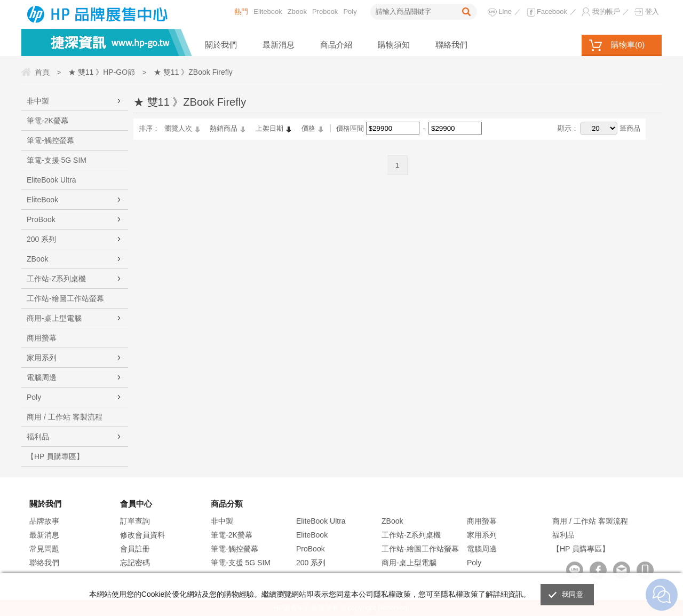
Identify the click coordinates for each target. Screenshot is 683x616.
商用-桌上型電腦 (54, 318)
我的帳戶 (606, 11)
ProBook (41, 219)
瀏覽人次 (178, 128)
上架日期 (269, 128)
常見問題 (44, 549)
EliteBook (42, 200)
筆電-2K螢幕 (47, 121)
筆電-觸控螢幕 (50, 140)
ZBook (37, 259)
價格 (308, 128)
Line (505, 11)
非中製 (38, 101)
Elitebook (268, 11)
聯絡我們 (451, 45)
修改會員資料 (142, 535)
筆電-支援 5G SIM (57, 160)
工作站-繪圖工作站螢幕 (65, 298)
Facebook (552, 11)
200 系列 (41, 239)
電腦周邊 (42, 377)
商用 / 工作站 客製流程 (65, 417)
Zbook (297, 11)
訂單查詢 (135, 521)
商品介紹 (336, 45)
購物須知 (394, 45)
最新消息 (279, 45)
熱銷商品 (224, 128)
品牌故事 (44, 521)
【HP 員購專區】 (55, 456)
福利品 (38, 437)
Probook (325, 11)
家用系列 (42, 358)
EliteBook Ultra (51, 180)
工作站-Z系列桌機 (56, 279)
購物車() (628, 45)
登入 (652, 11)
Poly (350, 11)
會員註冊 (135, 549)
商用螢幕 (42, 338)
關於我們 (221, 45)
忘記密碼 (135, 563)
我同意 (573, 594)
